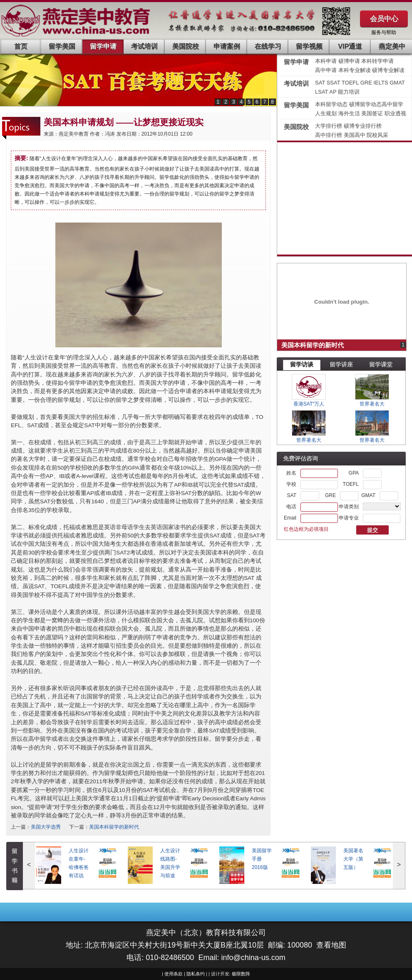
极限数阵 (241, 974)
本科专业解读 (355, 70)
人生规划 (327, 113)
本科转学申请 (377, 61)
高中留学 (392, 104)
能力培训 (349, 92)
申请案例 (227, 46)
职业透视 (395, 113)
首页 (21, 46)
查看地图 (331, 945)
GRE (367, 83)
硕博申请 (349, 61)
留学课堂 (381, 364)
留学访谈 (302, 364)
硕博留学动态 (365, 104)
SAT (321, 83)
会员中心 (384, 19)
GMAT (397, 83)
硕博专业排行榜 (363, 126)
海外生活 (350, 113)
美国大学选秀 (46, 827)
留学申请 (103, 46)
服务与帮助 (384, 32)
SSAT (334, 83)
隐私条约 (196, 974)
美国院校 (186, 46)
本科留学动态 (331, 104)
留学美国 (62, 46)
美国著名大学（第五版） (353, 859)
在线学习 (268, 46)
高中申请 (326, 70)
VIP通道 (350, 46)
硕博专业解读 (388, 70)
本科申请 (326, 61)
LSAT (321, 92)
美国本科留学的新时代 (114, 827)
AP (333, 92)
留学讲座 (341, 364)
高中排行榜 (329, 135)
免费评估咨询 (300, 458)
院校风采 (377, 135)
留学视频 (309, 46)
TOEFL (351, 83)
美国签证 (373, 113)
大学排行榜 (329, 126)
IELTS (381, 83)
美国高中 (355, 135)
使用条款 (174, 974)
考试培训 (144, 46)
